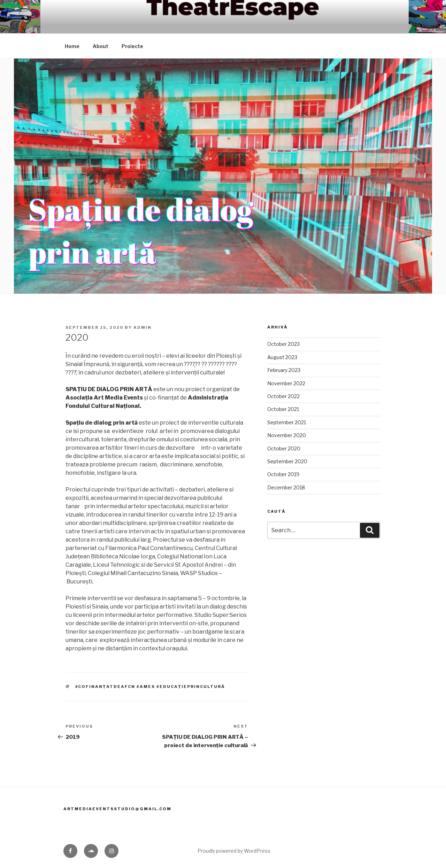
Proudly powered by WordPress (234, 851)
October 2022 (283, 396)
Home (72, 46)
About (101, 46)
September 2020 (287, 461)
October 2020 (284, 448)
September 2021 (287, 422)
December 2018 (286, 487)
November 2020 (287, 435)
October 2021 (283, 409)
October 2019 (283, 474)
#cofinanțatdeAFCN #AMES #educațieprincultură (150, 687)
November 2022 (286, 383)
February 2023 (284, 370)
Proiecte (132, 46)
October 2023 (283, 344)
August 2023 (282, 357)
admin (143, 327)
